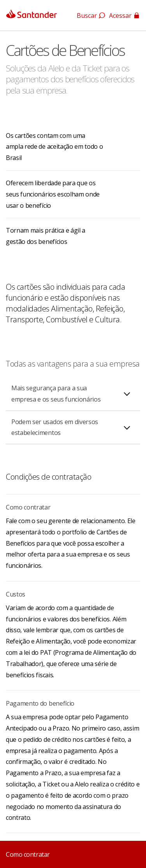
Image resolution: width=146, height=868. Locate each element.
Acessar (124, 16)
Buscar (91, 16)
